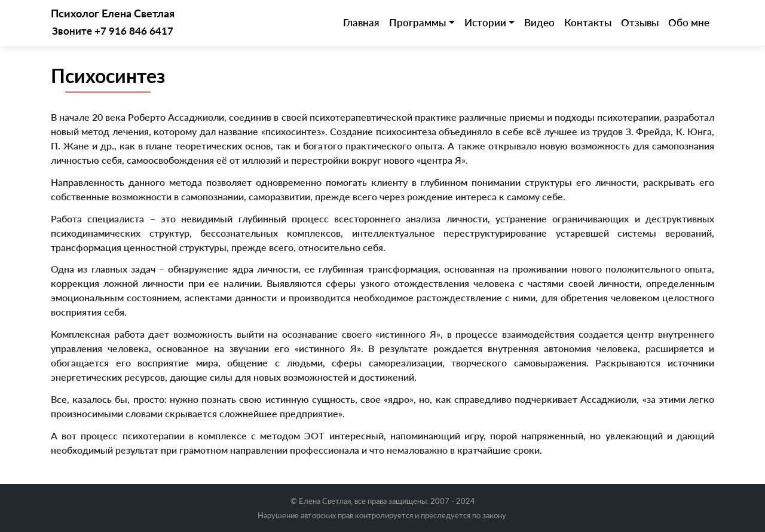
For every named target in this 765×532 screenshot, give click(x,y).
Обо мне (689, 22)
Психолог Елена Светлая (113, 13)
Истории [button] (485, 22)
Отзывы (640, 22)
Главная (361, 22)
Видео (539, 22)
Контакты (588, 22)
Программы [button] (417, 22)
